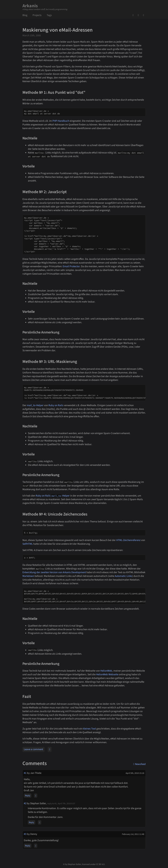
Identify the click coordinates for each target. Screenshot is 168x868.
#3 (25, 834)
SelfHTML (28, 544)
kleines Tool (89, 729)
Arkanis (30, 6)
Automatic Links (123, 576)
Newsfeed (144, 15)
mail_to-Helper (35, 405)
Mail (139, 15)
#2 (25, 803)
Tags (49, 15)
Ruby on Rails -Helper (53, 496)
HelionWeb (106, 671)
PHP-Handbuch (61, 121)
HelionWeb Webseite (107, 675)
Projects (37, 15)
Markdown (28, 576)
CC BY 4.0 (100, 864)
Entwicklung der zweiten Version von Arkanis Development (54, 572)
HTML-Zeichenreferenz (128, 540)
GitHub (134, 15)
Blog (25, 15)
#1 (25, 773)
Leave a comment (33, 749)
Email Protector (71, 266)
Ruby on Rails (56, 405)
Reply (28, 796)
